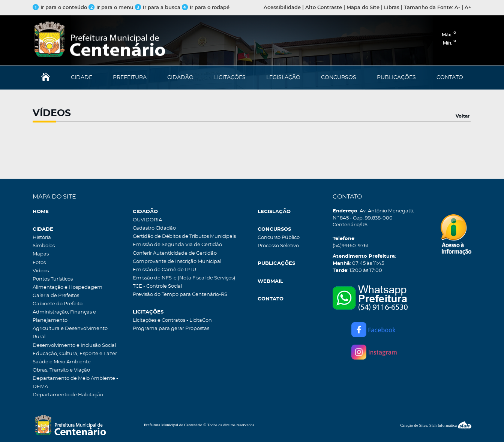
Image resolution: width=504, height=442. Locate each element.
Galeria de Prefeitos (56, 296)
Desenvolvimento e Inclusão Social (74, 346)
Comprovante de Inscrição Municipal (177, 262)
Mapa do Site (363, 8)
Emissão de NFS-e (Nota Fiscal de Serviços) (184, 278)
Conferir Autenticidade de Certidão (175, 253)
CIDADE (82, 78)
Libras (392, 8)
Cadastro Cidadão (154, 228)
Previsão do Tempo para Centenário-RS (180, 295)
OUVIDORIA (147, 220)
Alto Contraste (324, 8)
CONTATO (450, 78)
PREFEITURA (130, 78)
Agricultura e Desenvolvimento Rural (70, 333)
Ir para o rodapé (206, 8)
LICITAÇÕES (230, 78)
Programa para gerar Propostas (171, 329)
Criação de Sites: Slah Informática (436, 425)
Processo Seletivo (278, 246)
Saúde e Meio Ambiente (62, 362)
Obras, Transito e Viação (61, 370)
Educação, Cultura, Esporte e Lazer (75, 354)
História (42, 238)
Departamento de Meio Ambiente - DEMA (75, 383)
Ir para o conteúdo (60, 8)
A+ (468, 8)
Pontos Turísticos (53, 279)
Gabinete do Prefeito (58, 304)
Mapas (41, 254)
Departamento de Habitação (68, 395)
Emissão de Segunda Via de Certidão (177, 245)
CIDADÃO (180, 78)
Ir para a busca (158, 8)
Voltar (463, 116)
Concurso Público (279, 238)
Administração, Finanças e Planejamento (64, 316)
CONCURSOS (339, 78)
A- (457, 8)
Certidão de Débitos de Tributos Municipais (184, 237)
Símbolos (44, 246)
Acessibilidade (282, 8)
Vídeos (41, 271)
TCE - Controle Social (157, 286)
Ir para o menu (112, 8)
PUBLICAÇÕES (396, 78)
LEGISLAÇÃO (283, 78)
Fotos (39, 263)
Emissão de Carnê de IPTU (164, 270)
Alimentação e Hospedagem (67, 287)
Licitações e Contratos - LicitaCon (172, 320)
